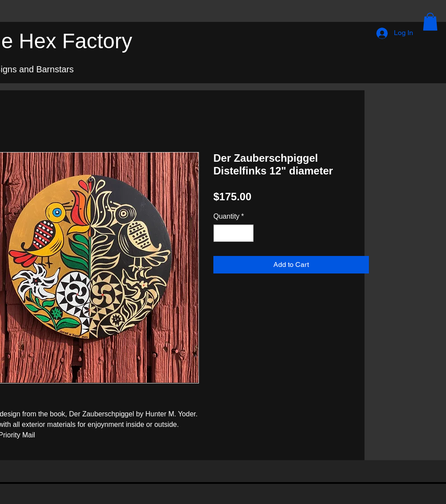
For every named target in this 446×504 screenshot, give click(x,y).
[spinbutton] (234, 233)
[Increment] (246, 233)
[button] (430, 22)
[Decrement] (221, 233)
